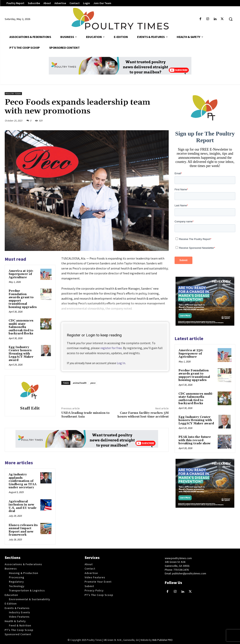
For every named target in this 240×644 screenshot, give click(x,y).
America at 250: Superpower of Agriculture (21, 274)
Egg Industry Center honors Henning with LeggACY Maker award (21, 354)
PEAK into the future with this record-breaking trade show (195, 440)
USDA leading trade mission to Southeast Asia (85, 415)
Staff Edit (30, 408)
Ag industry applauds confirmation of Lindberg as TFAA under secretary (23, 481)
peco (93, 383)
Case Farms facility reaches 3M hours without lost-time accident (143, 415)
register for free (111, 348)
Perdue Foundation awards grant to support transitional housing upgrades (23, 299)
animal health (80, 383)
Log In (121, 363)
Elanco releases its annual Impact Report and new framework (23, 530)
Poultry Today (13, 94)
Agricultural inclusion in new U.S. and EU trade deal (23, 506)
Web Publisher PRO (162, 640)
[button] (231, 19)
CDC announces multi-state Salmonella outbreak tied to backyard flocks (21, 327)
